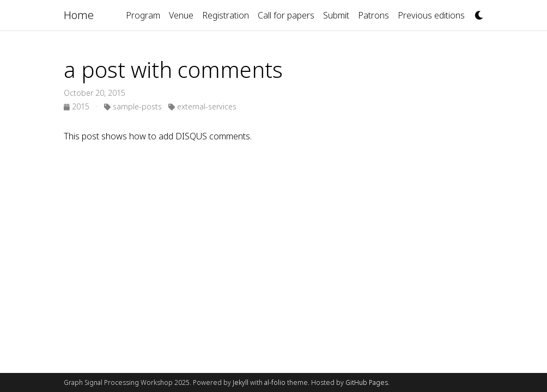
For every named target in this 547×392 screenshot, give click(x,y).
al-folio (275, 382)
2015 (78, 106)
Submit (336, 15)
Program (143, 15)
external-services (202, 106)
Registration (226, 15)
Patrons (373, 15)
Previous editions (431, 15)
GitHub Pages (367, 382)
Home (79, 15)
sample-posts (133, 106)
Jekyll (241, 382)
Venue (181, 15)
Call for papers (286, 15)
